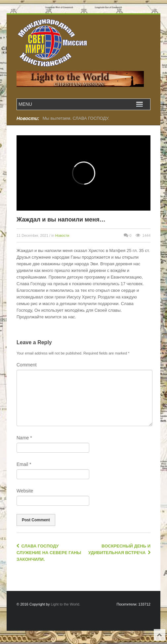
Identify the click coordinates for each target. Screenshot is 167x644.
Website (25, 491)
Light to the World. (66, 604)
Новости (62, 235)
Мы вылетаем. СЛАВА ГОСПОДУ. (76, 118)
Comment (27, 365)
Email (24, 464)
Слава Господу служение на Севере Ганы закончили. (49, 553)
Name (24, 438)
